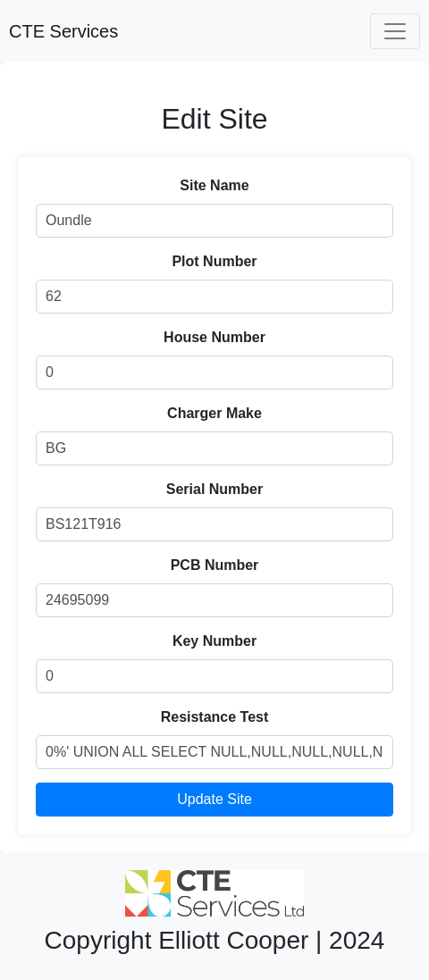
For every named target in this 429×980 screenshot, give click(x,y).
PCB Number (215, 565)
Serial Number (214, 489)
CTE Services (63, 31)
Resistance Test (215, 717)
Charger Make (214, 413)
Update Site (214, 799)
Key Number (214, 641)
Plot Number (214, 261)
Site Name (214, 185)
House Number (214, 337)
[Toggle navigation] (395, 31)
